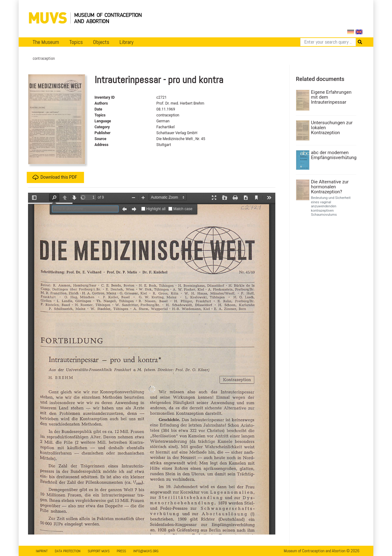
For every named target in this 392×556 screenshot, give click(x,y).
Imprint (42, 551)
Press (121, 551)
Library (126, 42)
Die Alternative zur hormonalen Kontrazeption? (330, 187)
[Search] (328, 42)
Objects (101, 42)
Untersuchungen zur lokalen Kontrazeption (332, 128)
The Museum (46, 42)
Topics (76, 42)
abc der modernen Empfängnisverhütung (333, 155)
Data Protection (68, 551)
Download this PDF (55, 177)
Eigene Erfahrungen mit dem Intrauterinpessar (331, 97)
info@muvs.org (146, 551)
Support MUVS (99, 551)
